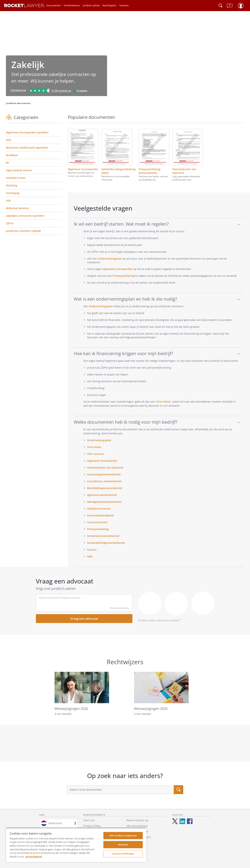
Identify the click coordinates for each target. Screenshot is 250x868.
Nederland (55, 823)
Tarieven (124, 5)
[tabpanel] (125, 743)
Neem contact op (137, 820)
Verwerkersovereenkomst (103, 536)
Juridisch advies (91, 5)
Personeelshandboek (100, 515)
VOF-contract (95, 454)
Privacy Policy (92, 826)
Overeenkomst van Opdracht (105, 468)
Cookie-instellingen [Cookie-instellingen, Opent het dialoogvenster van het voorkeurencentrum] (123, 854)
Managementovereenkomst (104, 502)
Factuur (92, 550)
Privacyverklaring (123, 276)
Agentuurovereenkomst (102, 495)
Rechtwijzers (109, 5)
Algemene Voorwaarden (103, 461)
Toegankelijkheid (137, 831)
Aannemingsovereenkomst (104, 474)
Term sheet (94, 447)
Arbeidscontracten (99, 509)
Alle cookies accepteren (123, 835)
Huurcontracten (97, 522)
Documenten (54, 5)
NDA (90, 556)
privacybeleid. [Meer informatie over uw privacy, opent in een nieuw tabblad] (34, 857)
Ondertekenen (72, 5)
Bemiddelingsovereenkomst (105, 488)
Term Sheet (163, 402)
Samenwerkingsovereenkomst (106, 543)
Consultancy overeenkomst (104, 481)
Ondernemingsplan (110, 259)
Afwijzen (123, 845)
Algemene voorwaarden (118, 269)
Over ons (89, 820)
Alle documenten (137, 826)
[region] (76, 845)
